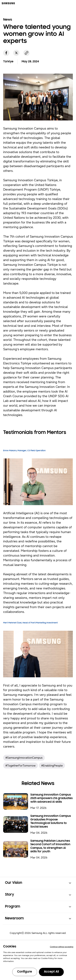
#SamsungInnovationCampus (24, 758)
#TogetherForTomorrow (21, 766)
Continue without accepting (62, 947)
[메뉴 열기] (72, 3)
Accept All (51, 972)
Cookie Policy (47, 958)
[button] (38, 883)
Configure (25, 972)
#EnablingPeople (52, 766)
